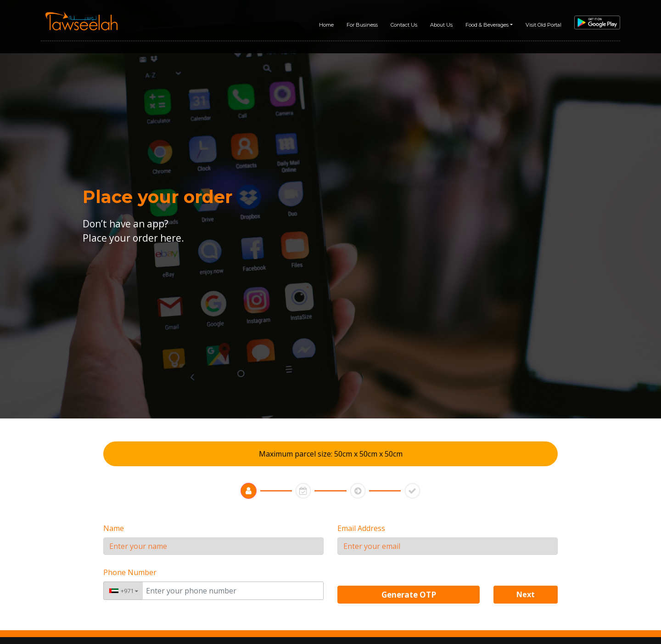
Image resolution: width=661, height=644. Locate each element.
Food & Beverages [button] (487, 25)
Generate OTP (409, 595)
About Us (441, 25)
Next (526, 594)
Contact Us (404, 25)
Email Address (361, 528)
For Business (362, 25)
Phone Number (130, 572)
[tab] (249, 491)
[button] (526, 594)
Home (326, 25)
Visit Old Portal (543, 25)
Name (114, 528)
